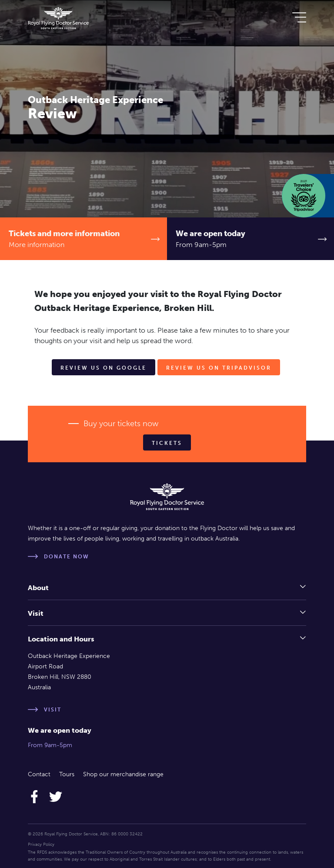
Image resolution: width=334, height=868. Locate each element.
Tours (67, 774)
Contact (39, 774)
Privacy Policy (41, 845)
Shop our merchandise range (123, 774)
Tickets (167, 443)
